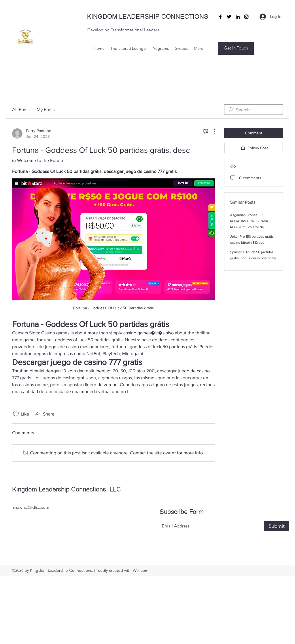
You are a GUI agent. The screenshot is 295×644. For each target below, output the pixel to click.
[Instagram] (246, 17)
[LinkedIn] (238, 17)
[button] (236, 48)
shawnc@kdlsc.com (31, 507)
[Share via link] (44, 414)
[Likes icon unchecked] (16, 414)
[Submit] (277, 526)
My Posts (46, 109)
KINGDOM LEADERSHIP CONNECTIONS (148, 17)
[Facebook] (220, 17)
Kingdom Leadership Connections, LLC (67, 489)
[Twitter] (229, 17)
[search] (254, 110)
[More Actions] (211, 131)
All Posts (21, 109)
